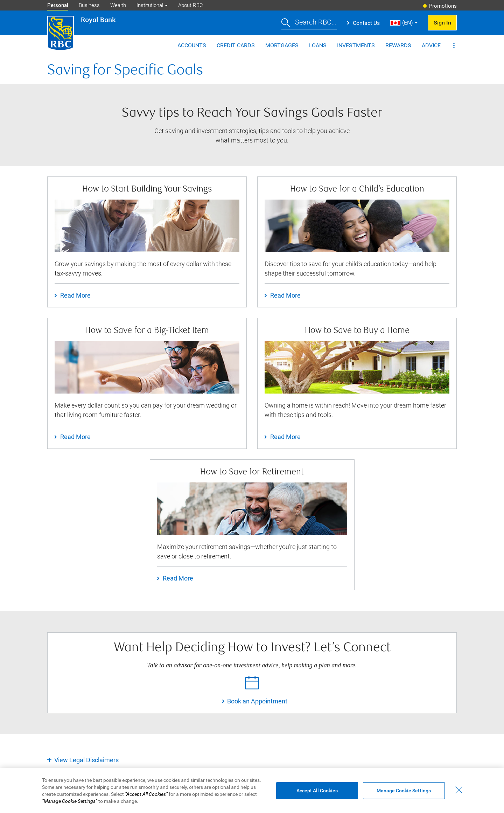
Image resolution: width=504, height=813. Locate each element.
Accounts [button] (192, 45)
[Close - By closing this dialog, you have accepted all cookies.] (459, 795)
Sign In (442, 23)
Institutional (150, 5)
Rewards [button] (398, 45)
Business (89, 5)
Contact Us (366, 23)
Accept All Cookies (317, 796)
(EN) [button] (402, 23)
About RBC (191, 5)
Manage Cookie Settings (404, 796)
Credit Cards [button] (236, 45)
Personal (58, 5)
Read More (75, 295)
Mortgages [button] (282, 45)
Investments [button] (356, 45)
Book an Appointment (257, 701)
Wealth (118, 5)
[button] (309, 23)
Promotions (443, 6)
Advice (431, 45)
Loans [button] (318, 45)
